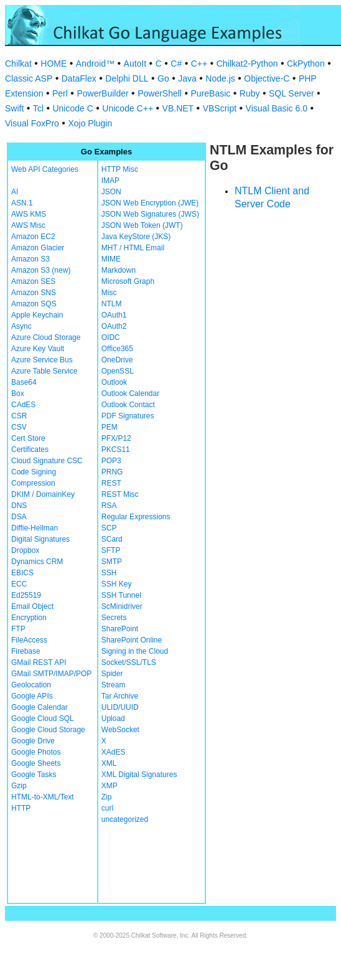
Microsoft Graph (128, 281)
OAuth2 (114, 326)
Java (187, 78)
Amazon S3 (30, 259)
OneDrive (117, 360)
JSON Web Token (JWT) (142, 225)
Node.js (220, 78)
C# (176, 64)
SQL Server (292, 93)
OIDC (111, 337)
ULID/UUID (120, 707)
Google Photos (36, 752)
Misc (109, 293)
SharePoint (120, 629)
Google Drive (33, 741)
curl (107, 808)
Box (18, 393)
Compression (33, 483)
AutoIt (135, 64)
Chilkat (18, 64)
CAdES (23, 405)
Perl (60, 93)
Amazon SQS (34, 304)
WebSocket (120, 730)
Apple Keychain (37, 315)
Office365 (117, 349)
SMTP (112, 562)
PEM (110, 427)
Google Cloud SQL (43, 719)
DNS (19, 506)
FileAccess (29, 640)
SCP (109, 528)
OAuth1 (114, 315)
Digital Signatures (40, 539)
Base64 (24, 382)
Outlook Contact (128, 405)
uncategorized (125, 819)
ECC (19, 584)
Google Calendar (40, 707)
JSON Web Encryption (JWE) (150, 203)
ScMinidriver (122, 606)
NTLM (112, 304)
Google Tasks (34, 775)
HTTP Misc (120, 169)
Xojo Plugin (90, 123)
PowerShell (160, 93)
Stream (114, 685)
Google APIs (32, 696)
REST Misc (120, 494)
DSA (19, 517)
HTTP (21, 808)
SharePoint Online (132, 640)
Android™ (95, 64)
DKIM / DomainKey (43, 494)
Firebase (26, 651)
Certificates (30, 450)
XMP (110, 786)
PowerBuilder (102, 93)
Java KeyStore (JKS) (136, 237)
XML (109, 763)
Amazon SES (33, 281)
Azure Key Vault (38, 349)
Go (163, 78)
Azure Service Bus (42, 360)
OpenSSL (118, 371)
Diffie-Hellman (35, 528)
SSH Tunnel (121, 595)
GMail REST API (39, 662)
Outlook (114, 382)
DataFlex (79, 78)
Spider (112, 674)
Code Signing (34, 472)
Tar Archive (120, 696)
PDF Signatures (128, 416)
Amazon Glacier (38, 248)
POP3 (111, 461)
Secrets (114, 618)
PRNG (112, 472)
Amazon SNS (34, 293)
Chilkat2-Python (247, 64)
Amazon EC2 (33, 237)
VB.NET (178, 108)
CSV (19, 427)
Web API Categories (45, 169)
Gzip (19, 786)
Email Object (32, 606)
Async (21, 326)
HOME (54, 64)
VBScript (220, 108)
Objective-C (267, 78)
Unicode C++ (128, 108)
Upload (113, 719)
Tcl (38, 108)
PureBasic (210, 93)
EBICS (22, 573)
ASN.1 (22, 203)
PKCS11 (116, 450)
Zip (107, 797)
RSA (109, 506)
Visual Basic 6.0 (277, 108)
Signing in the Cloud (135, 651)
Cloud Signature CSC (47, 461)
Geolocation (31, 685)
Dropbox (25, 550)
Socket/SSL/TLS (129, 662)
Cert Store (28, 438)
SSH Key (117, 584)
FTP (18, 629)
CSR (19, 416)
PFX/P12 (116, 438)
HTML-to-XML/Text (43, 797)
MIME (111, 259)
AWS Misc (28, 225)
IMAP (110, 181)
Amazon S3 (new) (41, 270)
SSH (109, 573)
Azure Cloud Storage (46, 337)
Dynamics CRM (37, 562)
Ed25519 (26, 595)
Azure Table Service (44, 371)
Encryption (29, 618)
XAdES (114, 752)
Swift (14, 108)
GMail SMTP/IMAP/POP (51, 674)
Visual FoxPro (32, 123)
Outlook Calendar (130, 393)
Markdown (119, 270)
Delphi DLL (127, 78)
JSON (111, 192)
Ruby (250, 93)
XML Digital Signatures (139, 775)
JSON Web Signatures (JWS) (150, 214)
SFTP (111, 550)
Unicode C (72, 108)
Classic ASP (29, 78)
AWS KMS (29, 214)
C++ (199, 64)
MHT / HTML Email (133, 248)
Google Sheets (36, 763)
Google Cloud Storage (48, 730)
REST (111, 483)
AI (15, 192)
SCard (112, 539)
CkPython (306, 64)
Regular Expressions (136, 517)
